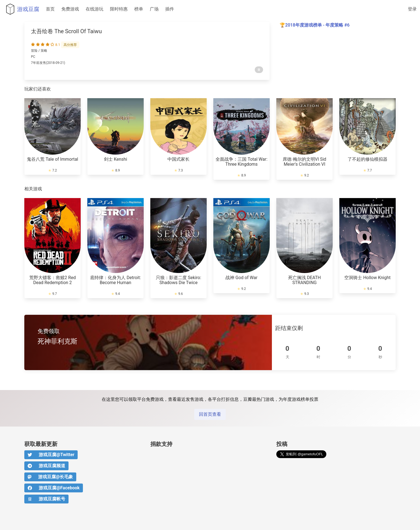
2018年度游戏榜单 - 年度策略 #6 (317, 25)
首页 (50, 9)
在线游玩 (95, 9)
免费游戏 (70, 9)
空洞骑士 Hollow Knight (367, 278)
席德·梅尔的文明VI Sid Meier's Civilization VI (304, 162)
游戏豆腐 (21, 9)
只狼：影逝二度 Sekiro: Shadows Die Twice (179, 280)
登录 (412, 9)
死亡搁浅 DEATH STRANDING (305, 280)
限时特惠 (119, 9)
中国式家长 (179, 159)
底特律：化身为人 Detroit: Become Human (116, 280)
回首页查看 (210, 414)
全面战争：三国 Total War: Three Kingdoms (242, 162)
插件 (170, 9)
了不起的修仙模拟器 (368, 159)
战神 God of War (242, 278)
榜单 (139, 9)
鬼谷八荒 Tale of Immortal (53, 159)
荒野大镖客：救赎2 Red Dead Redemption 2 (53, 280)
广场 (154, 9)
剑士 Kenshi (116, 159)
